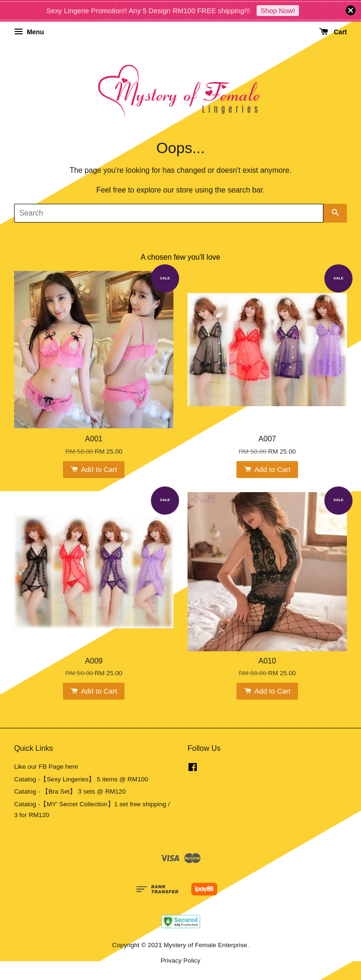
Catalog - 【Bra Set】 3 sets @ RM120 (70, 791)
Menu (29, 32)
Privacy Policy (181, 961)
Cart (333, 32)
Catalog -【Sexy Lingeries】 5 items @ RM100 (81, 779)
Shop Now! (278, 11)
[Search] (169, 213)
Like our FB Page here (46, 767)
